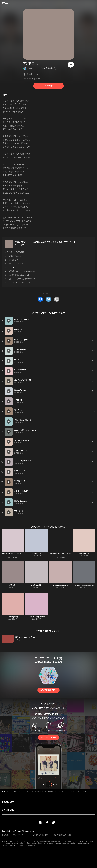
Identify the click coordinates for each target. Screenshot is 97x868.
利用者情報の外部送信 (40, 835)
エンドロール (82, 792)
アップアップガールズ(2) (47, 68)
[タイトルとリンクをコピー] (57, 299)
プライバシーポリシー (20, 835)
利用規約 (5, 835)
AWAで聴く (48, 86)
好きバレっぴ (37, 553)
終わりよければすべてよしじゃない (13, 554)
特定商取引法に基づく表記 (62, 835)
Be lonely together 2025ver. (84, 585)
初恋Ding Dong (13, 617)
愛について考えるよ (17, 264)
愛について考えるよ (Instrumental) (23, 279)
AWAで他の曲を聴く (48, 690)
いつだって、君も (37, 585)
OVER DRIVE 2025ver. (60, 585)
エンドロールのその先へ (84, 553)
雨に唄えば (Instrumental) (19, 275)
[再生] (71, 65)
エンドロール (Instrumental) (20, 283)
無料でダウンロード (48, 738)
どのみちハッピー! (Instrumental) (22, 271)
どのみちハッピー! (16, 256)
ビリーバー (13, 585)
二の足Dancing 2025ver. (37, 617)
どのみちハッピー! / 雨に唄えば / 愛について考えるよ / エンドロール (45, 242)
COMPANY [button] (8, 810)
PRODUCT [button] (8, 802)
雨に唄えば (14, 260)
